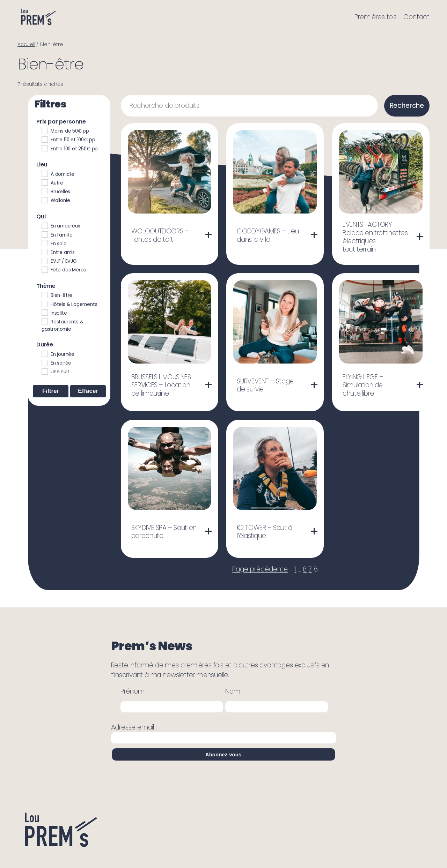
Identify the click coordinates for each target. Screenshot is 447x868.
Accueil (26, 44)
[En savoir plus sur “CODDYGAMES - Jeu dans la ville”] (314, 235)
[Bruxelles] (44, 191)
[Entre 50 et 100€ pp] (44, 139)
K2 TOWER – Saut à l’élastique (265, 532)
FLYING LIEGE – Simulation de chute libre (363, 385)
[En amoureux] (44, 225)
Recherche (407, 106)
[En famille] (44, 234)
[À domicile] (44, 173)
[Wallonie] (44, 200)
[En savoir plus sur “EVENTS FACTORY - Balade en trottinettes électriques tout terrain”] (420, 237)
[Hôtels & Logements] (44, 304)
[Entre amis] (44, 252)
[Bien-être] (44, 295)
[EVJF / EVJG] (44, 261)
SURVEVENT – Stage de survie (265, 385)
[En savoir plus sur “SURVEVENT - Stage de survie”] (314, 385)
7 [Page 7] (310, 569)
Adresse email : (224, 733)
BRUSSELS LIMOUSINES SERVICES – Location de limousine (161, 385)
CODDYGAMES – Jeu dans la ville (268, 235)
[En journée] (44, 353)
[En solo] (44, 243)
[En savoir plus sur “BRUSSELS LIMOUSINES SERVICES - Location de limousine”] (208, 385)
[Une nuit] (44, 371)
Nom (233, 691)
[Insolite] (44, 312)
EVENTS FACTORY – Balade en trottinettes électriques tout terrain (375, 237)
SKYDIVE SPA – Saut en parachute (164, 532)
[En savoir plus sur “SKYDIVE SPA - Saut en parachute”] (208, 532)
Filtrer (51, 391)
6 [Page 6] (305, 569)
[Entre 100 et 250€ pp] (44, 148)
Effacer (88, 391)
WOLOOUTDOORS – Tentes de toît (160, 235)
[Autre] (44, 182)
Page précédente (260, 569)
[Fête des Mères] (44, 269)
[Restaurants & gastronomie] (44, 321)
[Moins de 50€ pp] (44, 130)
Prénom (133, 691)
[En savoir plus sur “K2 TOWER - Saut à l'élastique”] (314, 532)
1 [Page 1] (295, 569)
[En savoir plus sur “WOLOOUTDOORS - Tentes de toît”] (208, 235)
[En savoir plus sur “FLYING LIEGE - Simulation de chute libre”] (420, 385)
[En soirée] (44, 362)
